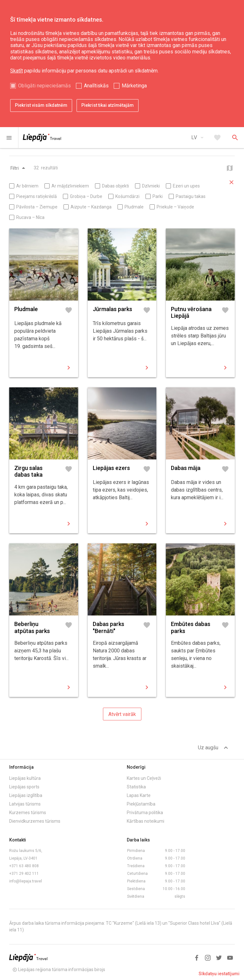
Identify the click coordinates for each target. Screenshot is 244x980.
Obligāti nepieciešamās (44, 86)
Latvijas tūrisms (25, 804)
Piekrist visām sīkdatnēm (41, 105)
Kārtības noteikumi (146, 821)
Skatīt (17, 71)
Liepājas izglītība (26, 795)
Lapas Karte (139, 795)
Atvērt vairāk (122, 714)
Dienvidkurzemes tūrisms (35, 821)
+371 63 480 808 (24, 866)
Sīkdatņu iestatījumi (219, 974)
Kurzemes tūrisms (28, 813)
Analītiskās (96, 86)
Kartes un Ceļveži (144, 778)
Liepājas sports (24, 787)
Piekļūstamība (141, 804)
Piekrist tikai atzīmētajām (108, 105)
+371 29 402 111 (24, 874)
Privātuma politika (145, 813)
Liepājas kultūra (25, 778)
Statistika (136, 787)
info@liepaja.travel (26, 881)
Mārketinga (134, 86)
